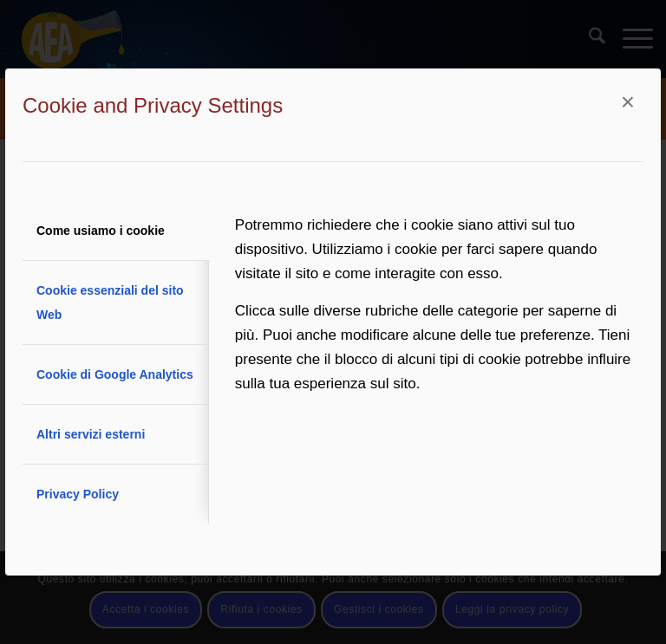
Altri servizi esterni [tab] (91, 434)
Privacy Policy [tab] (78, 494)
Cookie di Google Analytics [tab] (115, 374)
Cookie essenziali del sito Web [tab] (110, 302)
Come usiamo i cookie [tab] (101, 231)
